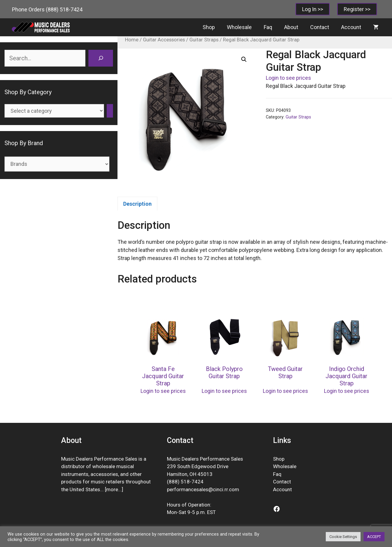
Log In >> (313, 9)
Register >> (357, 9)
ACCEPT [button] (374, 537)
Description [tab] (137, 204)
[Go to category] (110, 111)
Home (132, 40)
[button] (244, 59)
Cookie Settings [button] (343, 537)
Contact (320, 27)
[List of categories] (54, 111)
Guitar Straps (204, 40)
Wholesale (239, 27)
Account (351, 27)
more (112, 489)
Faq (268, 27)
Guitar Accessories (164, 40)
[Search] (101, 58)
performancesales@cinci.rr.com (203, 489)
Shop (209, 27)
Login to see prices (288, 78)
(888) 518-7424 (64, 9)
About (291, 27)
